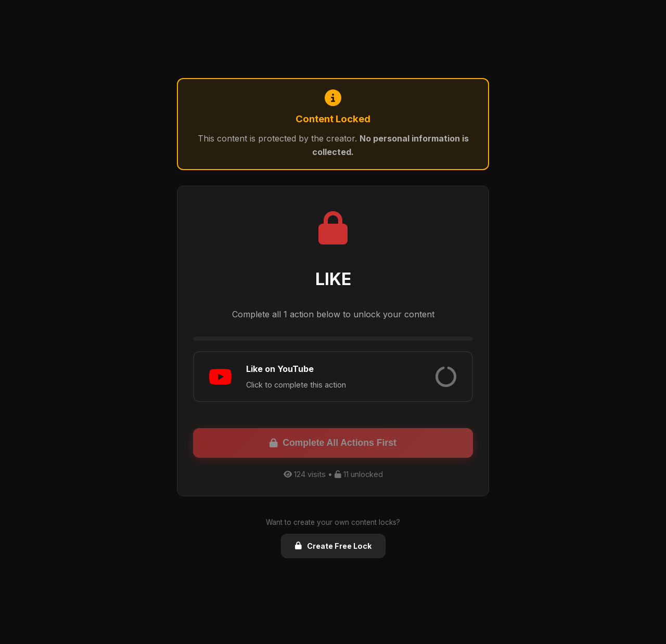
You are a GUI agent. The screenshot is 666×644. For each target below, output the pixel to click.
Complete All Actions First (333, 443)
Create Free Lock (333, 546)
